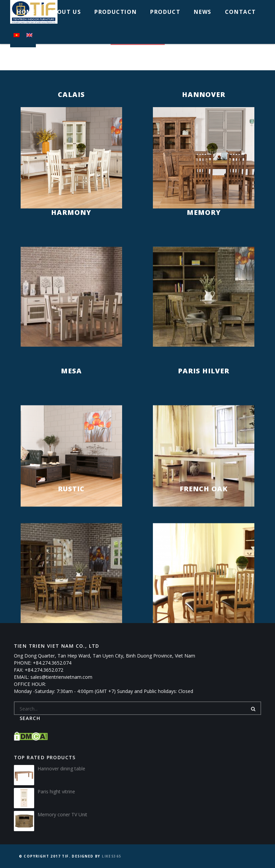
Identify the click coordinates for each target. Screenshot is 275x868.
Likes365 (111, 856)
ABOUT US (65, 12)
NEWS (202, 12)
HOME (26, 12)
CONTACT (240, 12)
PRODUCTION (116, 12)
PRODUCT (165, 12)
